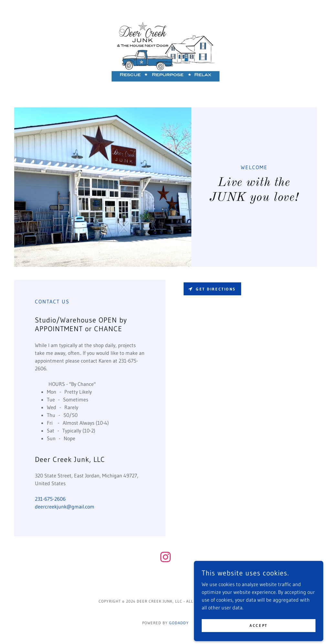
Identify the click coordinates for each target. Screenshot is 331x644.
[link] (165, 49)
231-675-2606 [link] (50, 499)
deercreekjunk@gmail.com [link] (65, 507)
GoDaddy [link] (179, 623)
